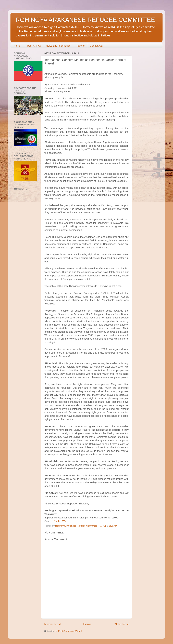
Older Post (121, 624)
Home (17, 46)
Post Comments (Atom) (70, 631)
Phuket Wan (60, 521)
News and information (58, 46)
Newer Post (53, 624)
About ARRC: (33, 46)
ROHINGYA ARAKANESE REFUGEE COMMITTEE (85, 20)
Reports (80, 46)
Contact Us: (96, 46)
